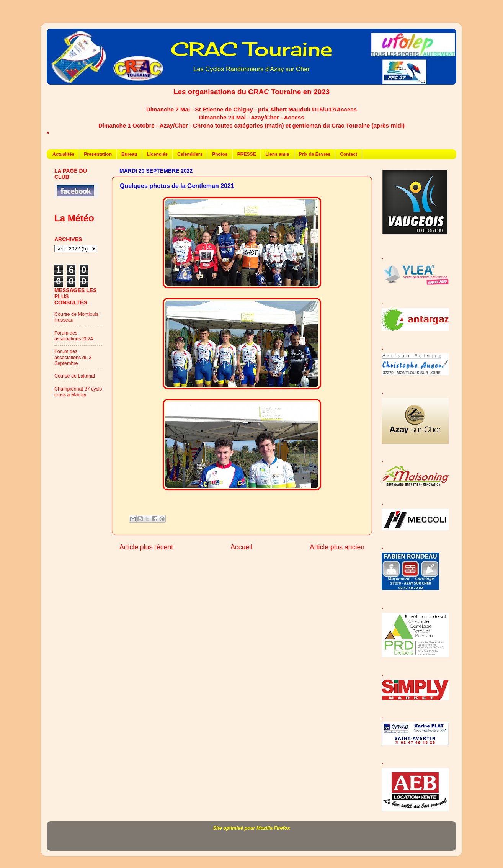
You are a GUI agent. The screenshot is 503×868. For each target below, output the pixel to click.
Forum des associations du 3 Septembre (73, 357)
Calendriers (190, 154)
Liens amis (277, 154)
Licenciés (157, 154)
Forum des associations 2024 (74, 336)
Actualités (63, 154)
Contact (349, 154)
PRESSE (247, 154)
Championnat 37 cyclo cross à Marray (78, 392)
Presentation (98, 154)
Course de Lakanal (75, 376)
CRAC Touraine (251, 49)
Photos (220, 154)
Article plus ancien (337, 547)
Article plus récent (146, 547)
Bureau (129, 154)
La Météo (74, 218)
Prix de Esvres (315, 154)
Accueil (241, 547)
